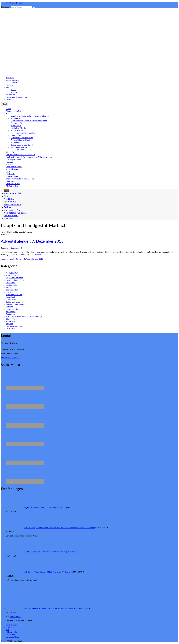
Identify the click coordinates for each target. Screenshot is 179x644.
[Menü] (4, 104)
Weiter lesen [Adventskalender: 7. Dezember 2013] (39, 255)
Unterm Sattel (11, 300)
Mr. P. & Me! (10, 329)
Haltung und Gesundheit (15, 304)
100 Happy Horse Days (15, 326)
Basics (8, 287)
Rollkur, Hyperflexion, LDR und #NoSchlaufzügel (24, 316)
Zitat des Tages (12, 319)
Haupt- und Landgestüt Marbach (13, 259)
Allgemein (9, 324)
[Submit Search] (34, 8)
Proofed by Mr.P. (12, 273)
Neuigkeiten (15, 248)
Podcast (9, 292)
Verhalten (9, 307)
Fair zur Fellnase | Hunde (15, 280)
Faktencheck (11, 283)
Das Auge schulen (13, 290)
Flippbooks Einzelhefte (14, 278)
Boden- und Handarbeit (15, 302)
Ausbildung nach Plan (14, 295)
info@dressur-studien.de (10, 358)
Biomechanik (11, 297)
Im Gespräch (11, 312)
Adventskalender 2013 (35, 259)
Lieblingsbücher (12, 285)
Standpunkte (11, 314)
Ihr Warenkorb (15, 3)
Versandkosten (15, 617)
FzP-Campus (11, 275)
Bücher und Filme (12, 309)
